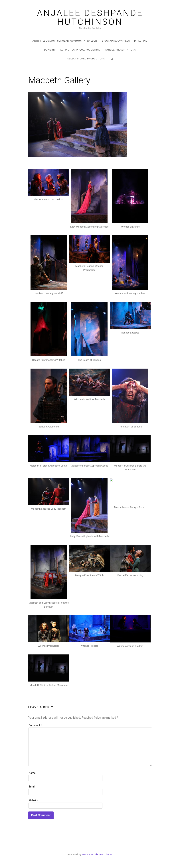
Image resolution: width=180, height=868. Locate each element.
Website (33, 800)
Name (32, 773)
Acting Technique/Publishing (80, 50)
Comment (35, 725)
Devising (50, 50)
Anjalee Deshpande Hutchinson (90, 17)
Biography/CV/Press (116, 41)
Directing (141, 41)
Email (32, 787)
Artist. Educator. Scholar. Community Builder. (65, 41)
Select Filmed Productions (86, 59)
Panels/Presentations (120, 50)
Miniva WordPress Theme (97, 854)
